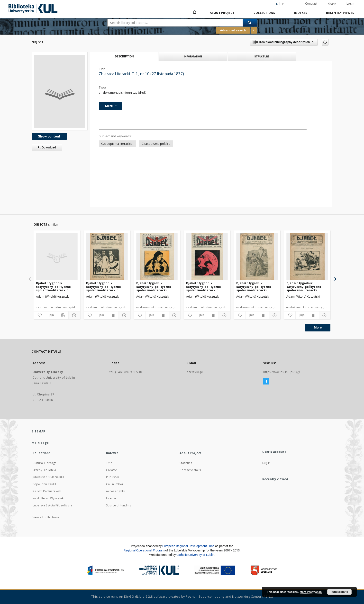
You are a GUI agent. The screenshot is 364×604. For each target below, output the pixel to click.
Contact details (190, 470)
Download (45, 147)
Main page (40, 443)
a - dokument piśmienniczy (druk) (123, 93)
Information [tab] (193, 56)
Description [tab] (124, 56)
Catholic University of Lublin (195, 555)
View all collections (46, 517)
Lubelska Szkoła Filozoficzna (52, 505)
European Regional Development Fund (188, 546)
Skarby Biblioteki (44, 470)
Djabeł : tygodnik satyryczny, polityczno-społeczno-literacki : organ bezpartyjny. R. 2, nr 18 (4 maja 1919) (206, 287)
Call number (115, 484)
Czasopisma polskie (156, 144)
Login (350, 4)
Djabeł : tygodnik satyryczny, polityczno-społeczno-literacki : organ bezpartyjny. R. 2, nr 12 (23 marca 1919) (106, 287)
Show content (49, 136)
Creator (112, 470)
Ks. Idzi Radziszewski (47, 491)
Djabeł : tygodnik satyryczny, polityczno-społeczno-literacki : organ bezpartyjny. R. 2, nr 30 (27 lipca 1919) (56, 287)
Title (109, 463)
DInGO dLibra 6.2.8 (138, 597)
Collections (264, 13)
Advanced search (233, 30)
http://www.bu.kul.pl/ (279, 372)
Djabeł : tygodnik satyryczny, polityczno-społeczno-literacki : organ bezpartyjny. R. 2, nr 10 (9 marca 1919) (307, 287)
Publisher (113, 477)
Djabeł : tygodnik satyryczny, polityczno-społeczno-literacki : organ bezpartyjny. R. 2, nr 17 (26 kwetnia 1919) (157, 287)
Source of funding (119, 505)
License (111, 498)
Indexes (301, 13)
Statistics (186, 463)
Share (332, 4)
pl (284, 4)
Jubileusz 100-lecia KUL (49, 477)
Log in (267, 463)
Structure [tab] (262, 56)
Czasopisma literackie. (117, 144)
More (318, 327)
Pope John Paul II (44, 484)
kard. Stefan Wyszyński (48, 498)
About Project (222, 13)
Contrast (311, 4)
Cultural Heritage (45, 463)
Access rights (115, 491)
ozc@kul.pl (195, 372)
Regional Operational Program (144, 550)
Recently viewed (340, 13)
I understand (339, 592)
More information (311, 592)
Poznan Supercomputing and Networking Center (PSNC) (229, 597)
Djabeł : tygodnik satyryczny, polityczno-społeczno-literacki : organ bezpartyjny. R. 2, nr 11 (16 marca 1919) (257, 287)
